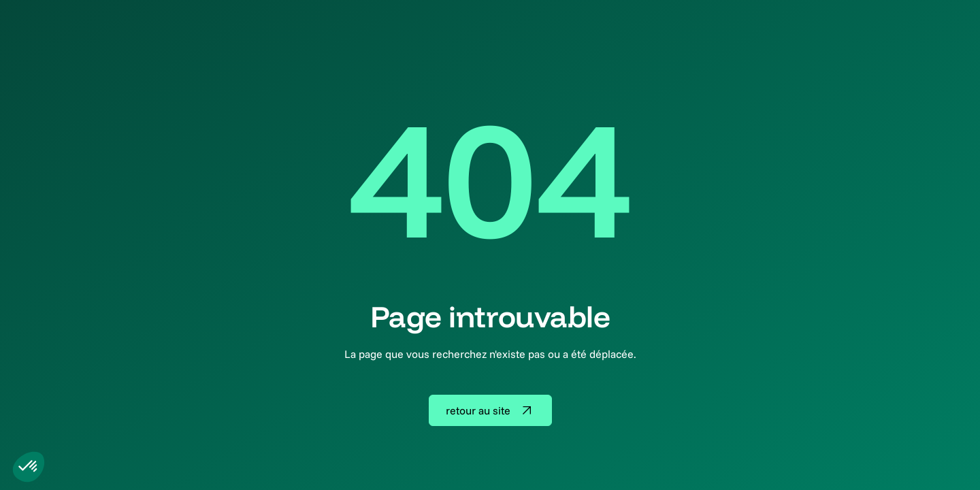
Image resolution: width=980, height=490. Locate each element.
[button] (29, 467)
